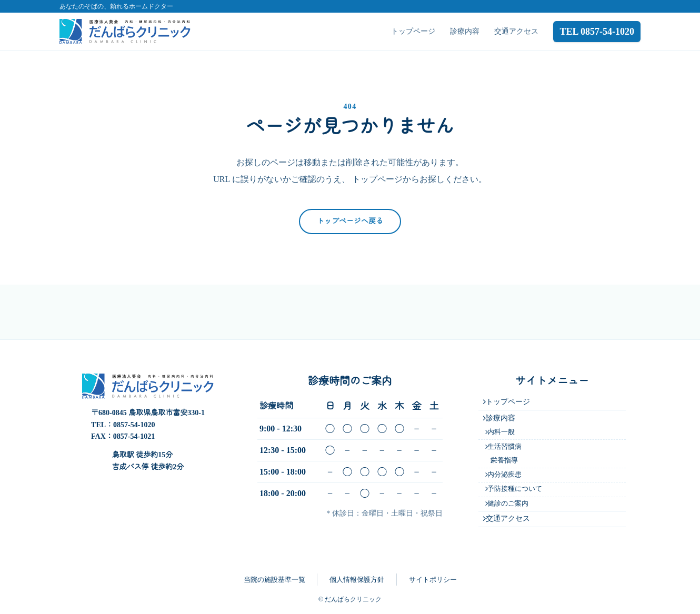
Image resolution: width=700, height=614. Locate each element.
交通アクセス (516, 31)
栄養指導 (511, 450)
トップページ (413, 31)
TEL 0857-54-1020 (597, 32)
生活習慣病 (509, 434)
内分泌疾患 (509, 467)
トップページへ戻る (350, 221)
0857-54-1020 (134, 404)
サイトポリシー (433, 580)
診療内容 (465, 31)
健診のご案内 (512, 500)
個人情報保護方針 (357, 580)
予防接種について (519, 484)
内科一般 (505, 417)
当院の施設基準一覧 (274, 580)
